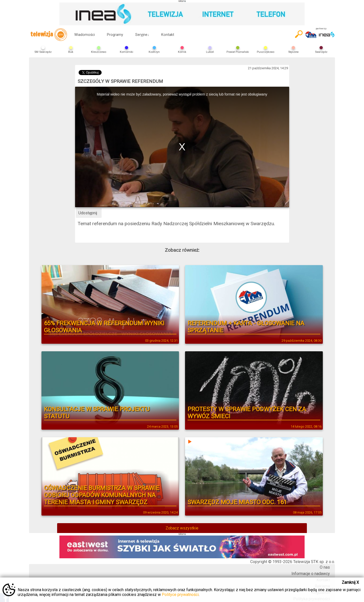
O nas (325, 567)
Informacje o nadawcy (311, 574)
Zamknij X (350, 582)
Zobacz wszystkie (182, 528)
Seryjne (142, 35)
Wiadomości (85, 35)
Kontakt (168, 35)
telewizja (49, 35)
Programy (115, 35)
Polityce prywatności (180, 595)
